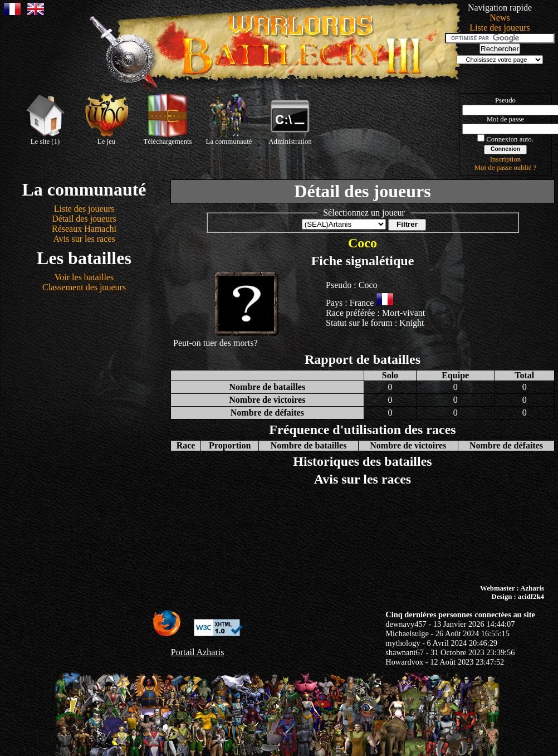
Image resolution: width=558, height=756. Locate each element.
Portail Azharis (198, 652)
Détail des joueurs (84, 219)
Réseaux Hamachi (84, 229)
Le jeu (106, 119)
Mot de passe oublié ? (506, 168)
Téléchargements (167, 119)
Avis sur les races (84, 239)
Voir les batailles (84, 277)
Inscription (505, 159)
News (500, 18)
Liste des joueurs (500, 28)
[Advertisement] (279, 535)
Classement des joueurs (84, 287)
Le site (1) (45, 119)
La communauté (229, 119)
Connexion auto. (510, 139)
